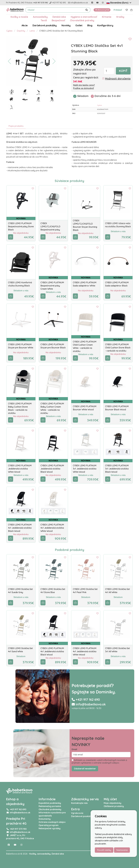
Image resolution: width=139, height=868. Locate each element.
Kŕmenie (107, 17)
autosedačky (44, 854)
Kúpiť (123, 71)
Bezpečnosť (58, 20)
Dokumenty (45, 819)
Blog (90, 25)
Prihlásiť (118, 10)
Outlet (79, 25)
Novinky (66, 25)
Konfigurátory (105, 25)
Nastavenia (122, 850)
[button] (9, 61)
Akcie (25, 25)
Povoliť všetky (104, 850)
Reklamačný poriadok (50, 806)
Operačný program (49, 825)
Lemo (32, 31)
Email (74, 749)
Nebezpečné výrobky (50, 828)
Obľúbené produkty (114, 806)
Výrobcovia (77, 813)
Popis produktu (16, 126)
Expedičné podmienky (50, 803)
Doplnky (21, 31)
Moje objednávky (112, 803)
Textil (44, 20)
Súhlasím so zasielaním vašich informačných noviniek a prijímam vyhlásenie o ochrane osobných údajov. (99, 761)
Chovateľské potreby (82, 20)
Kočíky (33, 854)
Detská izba (59, 17)
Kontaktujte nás (79, 803)
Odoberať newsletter (85, 769)
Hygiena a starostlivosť (84, 17)
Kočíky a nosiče (19, 17)
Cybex (9, 31)
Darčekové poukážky (45, 25)
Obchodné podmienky (50, 809)
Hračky (120, 17)
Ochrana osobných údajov (52, 822)
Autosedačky (40, 17)
